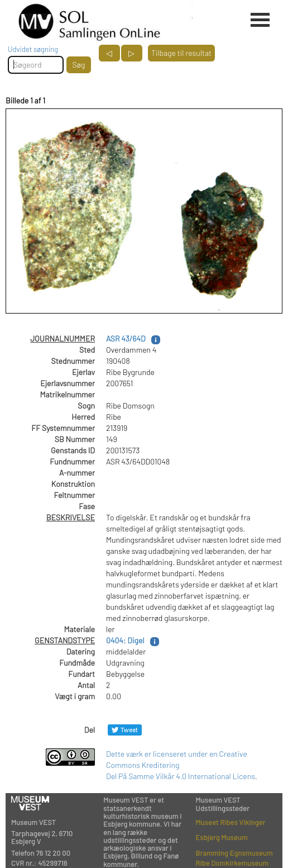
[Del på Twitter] (125, 730)
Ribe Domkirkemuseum (232, 863)
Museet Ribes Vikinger (231, 822)
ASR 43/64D (126, 338)
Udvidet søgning (33, 49)
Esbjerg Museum (222, 837)
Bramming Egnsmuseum (234, 853)
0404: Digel (125, 640)
